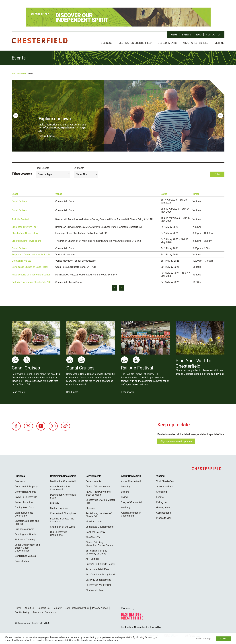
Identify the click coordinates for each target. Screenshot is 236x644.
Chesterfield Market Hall (99, 584)
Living (124, 496)
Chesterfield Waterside (98, 486)
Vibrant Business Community (24, 514)
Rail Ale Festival (20, 219)
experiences (67, 127)
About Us (29, 607)
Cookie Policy (22, 612)
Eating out (162, 502)
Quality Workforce (25, 507)
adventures (53, 127)
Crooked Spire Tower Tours (26, 240)
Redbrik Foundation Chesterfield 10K (32, 282)
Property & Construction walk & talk (31, 254)
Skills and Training (25, 539)
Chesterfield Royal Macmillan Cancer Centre (99, 543)
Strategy (55, 502)
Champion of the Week (62, 526)
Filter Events (42, 167)
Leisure (125, 491)
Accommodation (165, 486)
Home (18, 607)
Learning (126, 486)
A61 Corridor (92, 558)
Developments (167, 43)
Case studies (22, 561)
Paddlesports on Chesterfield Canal (31, 274)
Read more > (18, 391)
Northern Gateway (95, 531)
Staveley (90, 508)
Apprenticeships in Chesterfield (131, 514)
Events (186, 35)
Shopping (162, 491)
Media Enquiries (59, 508)
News (174, 35)
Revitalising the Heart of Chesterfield (99, 514)
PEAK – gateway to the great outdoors (98, 493)
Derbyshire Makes (21, 260)
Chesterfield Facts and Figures (27, 522)
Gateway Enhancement (98, 579)
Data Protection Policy (77, 607)
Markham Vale (93, 521)
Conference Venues (25, 555)
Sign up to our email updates (176, 441)
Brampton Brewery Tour (25, 226)
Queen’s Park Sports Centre (100, 563)
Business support (24, 528)
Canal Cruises (19, 200)
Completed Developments (100, 526)
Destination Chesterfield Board (63, 496)
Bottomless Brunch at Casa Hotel (30, 266)
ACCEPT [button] (223, 639)
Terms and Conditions (45, 612)
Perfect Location (24, 502)
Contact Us (213, 35)
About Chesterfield (196, 43)
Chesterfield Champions (63, 513)
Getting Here (163, 507)
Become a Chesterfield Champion (62, 519)
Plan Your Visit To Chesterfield (193, 363)
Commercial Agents (25, 491)
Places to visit (164, 517)
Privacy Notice (100, 607)
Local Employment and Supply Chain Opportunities (27, 547)
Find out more (47, 135)
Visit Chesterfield (19, 73)
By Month (79, 167)
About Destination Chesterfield (60, 487)
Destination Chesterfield (40, 41)
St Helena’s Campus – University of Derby (97, 552)
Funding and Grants (26, 534)
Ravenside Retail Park (97, 569)
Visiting (220, 43)
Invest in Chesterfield (26, 496)
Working (125, 507)
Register (57, 607)
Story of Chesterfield (132, 502)
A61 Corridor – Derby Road (100, 574)
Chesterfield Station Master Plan (100, 501)
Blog (199, 35)
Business (107, 43)
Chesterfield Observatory (25, 233)
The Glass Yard (94, 537)
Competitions (164, 512)
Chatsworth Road (95, 590)
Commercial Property (26, 486)
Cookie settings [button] (203, 639)
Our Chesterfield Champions (59, 533)
